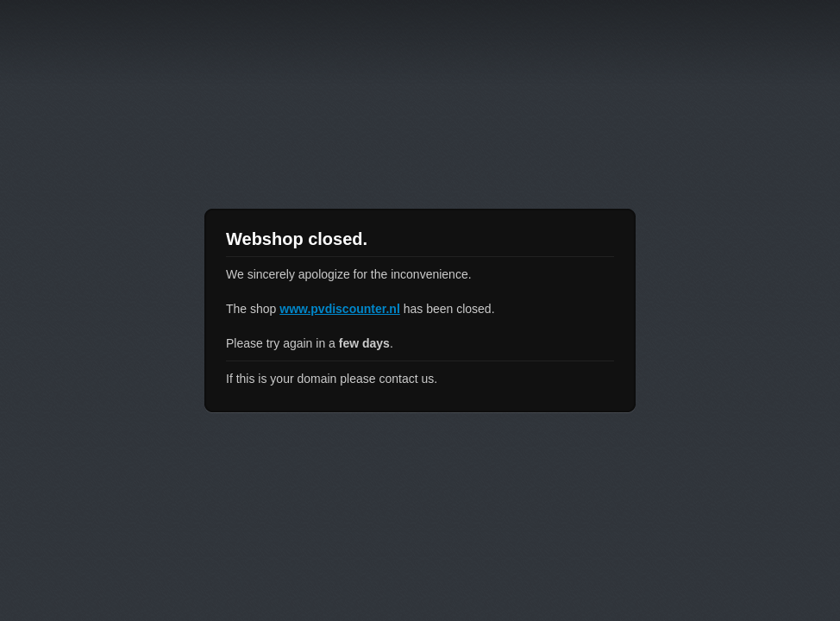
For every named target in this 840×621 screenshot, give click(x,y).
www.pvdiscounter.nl (340, 309)
